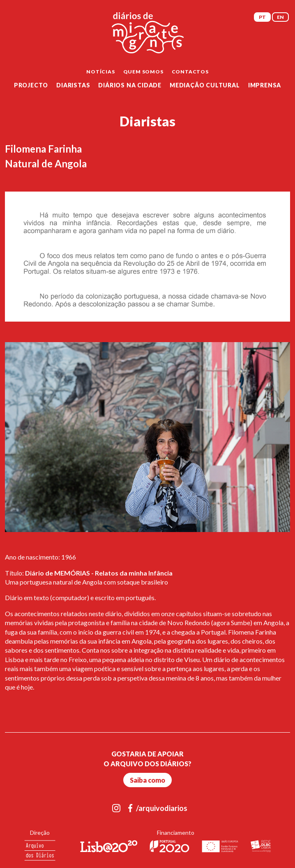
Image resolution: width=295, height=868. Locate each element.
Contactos (190, 72)
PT (262, 17)
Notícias (100, 72)
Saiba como (147, 780)
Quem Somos (143, 72)
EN (280, 17)
